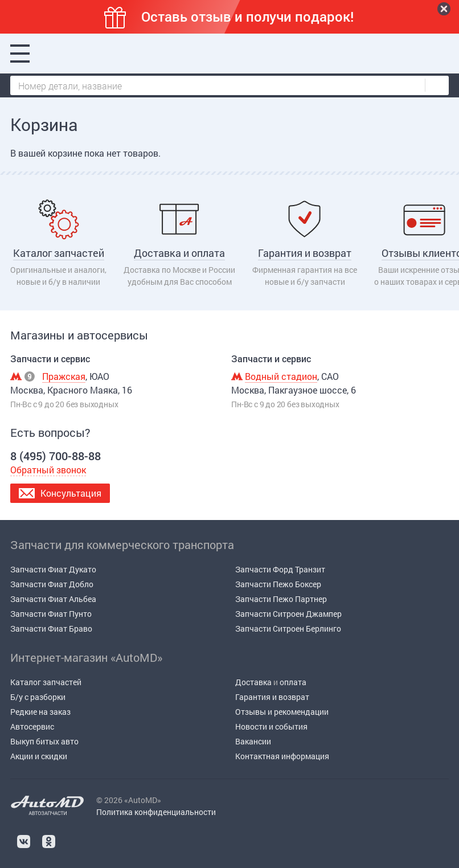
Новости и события (271, 726)
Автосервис (32, 726)
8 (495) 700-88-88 (124, 54)
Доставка (253, 682)
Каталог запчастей (46, 682)
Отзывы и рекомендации (282, 712)
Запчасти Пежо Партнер (281, 599)
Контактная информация (282, 756)
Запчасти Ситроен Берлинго (288, 629)
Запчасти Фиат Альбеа (53, 599)
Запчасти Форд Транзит (280, 569)
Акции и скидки (39, 756)
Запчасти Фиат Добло (52, 584)
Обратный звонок (48, 470)
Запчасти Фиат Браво (51, 629)
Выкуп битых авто (44, 741)
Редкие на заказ (40, 712)
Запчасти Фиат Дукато (53, 569)
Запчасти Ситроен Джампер (288, 614)
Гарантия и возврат (272, 697)
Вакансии (253, 741)
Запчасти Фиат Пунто (51, 614)
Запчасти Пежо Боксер (278, 584)
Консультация (71, 493)
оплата (293, 682)
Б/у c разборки (38, 697)
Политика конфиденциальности (156, 812)
